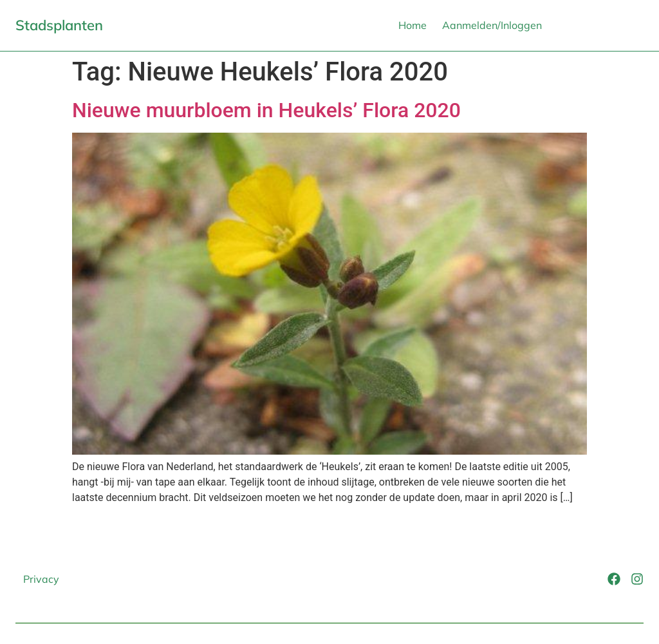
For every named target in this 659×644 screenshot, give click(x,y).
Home (413, 25)
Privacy (41, 579)
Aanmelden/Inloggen (492, 25)
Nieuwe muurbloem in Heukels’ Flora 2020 (266, 110)
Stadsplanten (59, 25)
